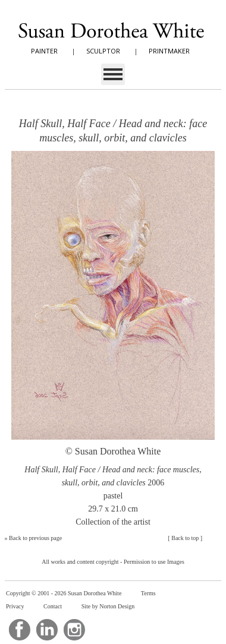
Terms (148, 593)
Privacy (15, 606)
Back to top (185, 538)
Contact (53, 606)
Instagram (74, 630)
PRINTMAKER (169, 51)
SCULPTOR (103, 51)
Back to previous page (35, 538)
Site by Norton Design (108, 606)
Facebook (20, 630)
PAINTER (44, 51)
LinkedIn (47, 630)
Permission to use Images (154, 562)
